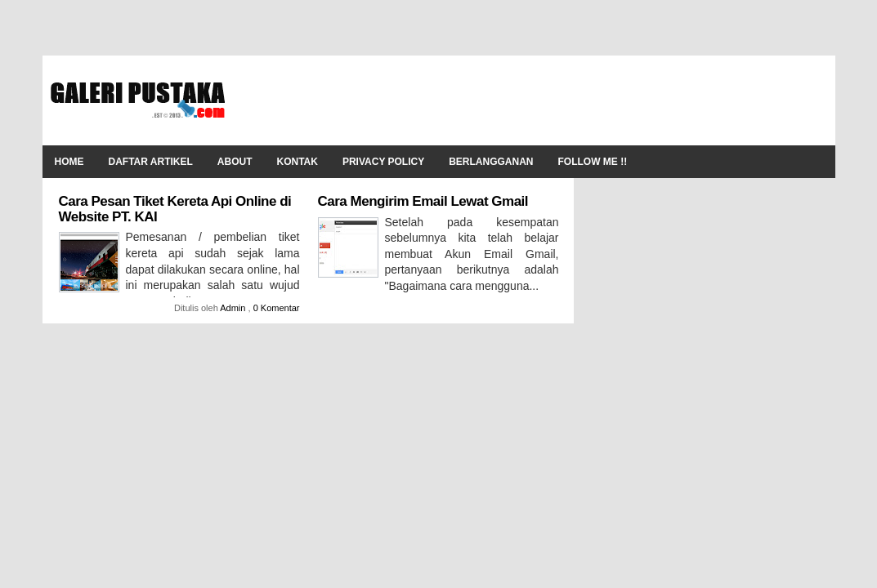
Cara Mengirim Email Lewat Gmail (423, 201)
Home (69, 162)
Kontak (298, 162)
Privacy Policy (383, 162)
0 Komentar (277, 308)
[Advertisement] (530, 100)
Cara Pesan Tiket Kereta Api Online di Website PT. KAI (175, 209)
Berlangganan (491, 162)
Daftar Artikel (151, 162)
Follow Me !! (593, 162)
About (235, 162)
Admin (234, 308)
